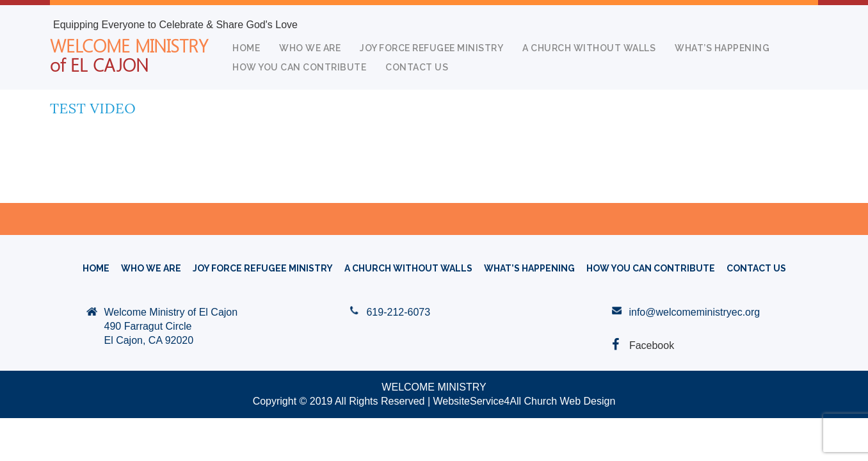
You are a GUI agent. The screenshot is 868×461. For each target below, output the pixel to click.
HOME (246, 48)
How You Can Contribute (299, 67)
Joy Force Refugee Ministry (431, 48)
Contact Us (417, 67)
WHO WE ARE (310, 48)
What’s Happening (722, 48)
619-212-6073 (398, 312)
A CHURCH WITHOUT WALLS (589, 48)
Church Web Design (569, 401)
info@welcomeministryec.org (694, 312)
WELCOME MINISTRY (129, 54)
